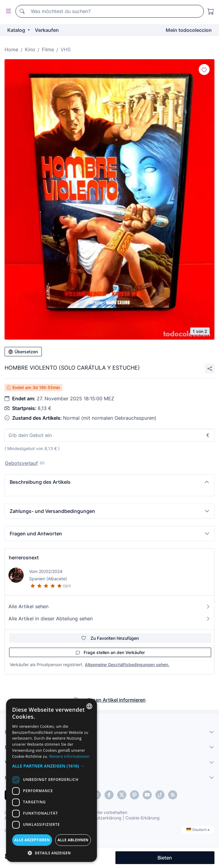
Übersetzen (23, 352)
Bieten (165, 858)
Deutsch (198, 830)
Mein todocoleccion (189, 30)
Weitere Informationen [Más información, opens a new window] (69, 756)
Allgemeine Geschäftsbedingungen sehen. (127, 665)
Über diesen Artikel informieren (110, 700)
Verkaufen (47, 30)
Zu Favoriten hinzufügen (110, 638)
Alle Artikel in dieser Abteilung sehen (109, 619)
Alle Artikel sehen (109, 606)
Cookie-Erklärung (143, 818)
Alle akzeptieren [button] (32, 840)
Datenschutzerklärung (100, 818)
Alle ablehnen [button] (73, 840)
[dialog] (51, 780)
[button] (109, 482)
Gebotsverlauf (21, 463)
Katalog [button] (17, 30)
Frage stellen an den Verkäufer (110, 652)
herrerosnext (24, 558)
